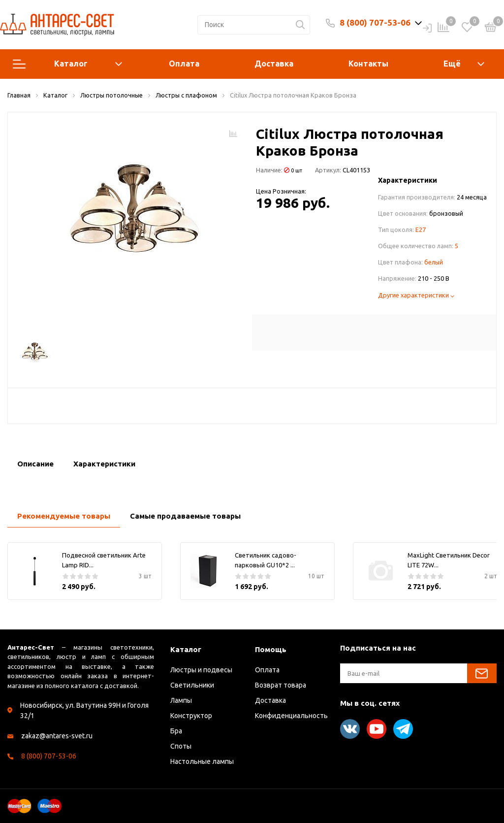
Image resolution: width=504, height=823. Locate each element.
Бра (176, 731)
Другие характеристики (416, 295)
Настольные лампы (202, 761)
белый (434, 262)
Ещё (452, 64)
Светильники (192, 685)
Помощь (271, 649)
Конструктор (191, 716)
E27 (421, 230)
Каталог (67, 64)
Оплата (184, 64)
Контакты (368, 64)
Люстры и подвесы (201, 670)
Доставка (274, 64)
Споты (181, 746)
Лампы (181, 700)
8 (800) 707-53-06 (375, 22)
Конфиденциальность (291, 716)
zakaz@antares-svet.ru (57, 736)
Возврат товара (281, 685)
